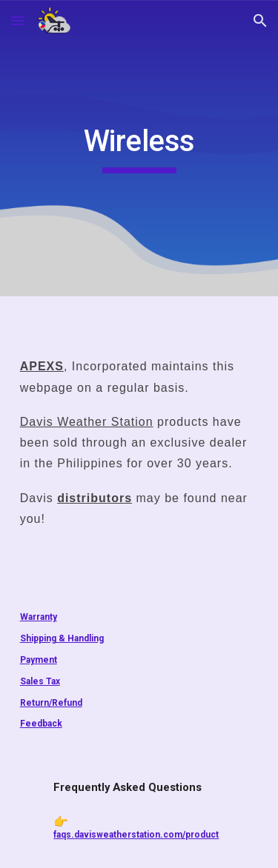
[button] (18, 20)
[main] (139, 148)
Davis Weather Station (87, 422)
